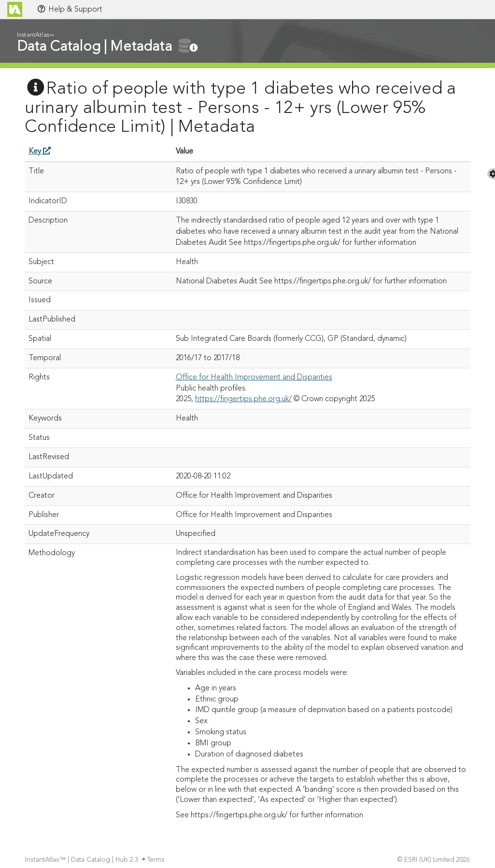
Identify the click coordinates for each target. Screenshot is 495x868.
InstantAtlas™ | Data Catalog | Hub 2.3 (83, 860)
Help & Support (70, 9)
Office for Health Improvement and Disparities (254, 378)
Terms (157, 860)
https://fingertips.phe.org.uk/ (243, 399)
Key (40, 152)
